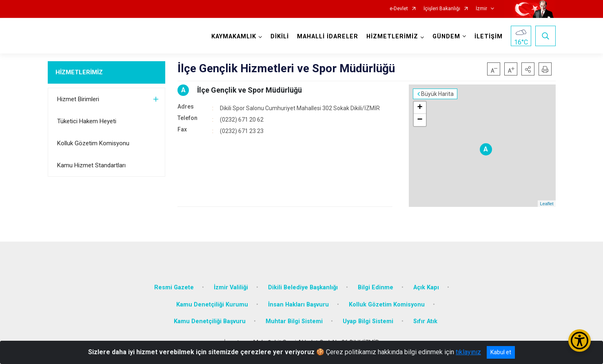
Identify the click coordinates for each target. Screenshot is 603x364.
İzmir (481, 9)
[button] (528, 69)
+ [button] (420, 108)
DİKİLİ (280, 37)
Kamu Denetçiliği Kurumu (212, 305)
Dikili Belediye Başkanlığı (303, 287)
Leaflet (546, 204)
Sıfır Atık (425, 321)
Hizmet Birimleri (78, 99)
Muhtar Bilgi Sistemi (294, 321)
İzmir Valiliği (231, 287)
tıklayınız (468, 352)
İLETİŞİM (489, 37)
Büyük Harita (437, 94)
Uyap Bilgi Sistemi (368, 321)
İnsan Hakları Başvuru (298, 305)
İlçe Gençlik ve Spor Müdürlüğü (249, 90)
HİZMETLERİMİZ (79, 72)
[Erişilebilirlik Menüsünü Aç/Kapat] (580, 341)
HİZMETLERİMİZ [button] (392, 37)
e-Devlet (399, 9)
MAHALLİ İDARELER (328, 37)
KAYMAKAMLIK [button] (234, 37)
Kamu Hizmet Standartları (91, 165)
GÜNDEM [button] (446, 37)
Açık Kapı (426, 287)
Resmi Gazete (174, 287)
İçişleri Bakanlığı (442, 9)
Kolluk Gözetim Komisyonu (93, 143)
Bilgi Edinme (376, 287)
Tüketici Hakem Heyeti (87, 121)
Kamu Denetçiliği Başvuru (210, 321)
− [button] (420, 120)
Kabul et (501, 352)
